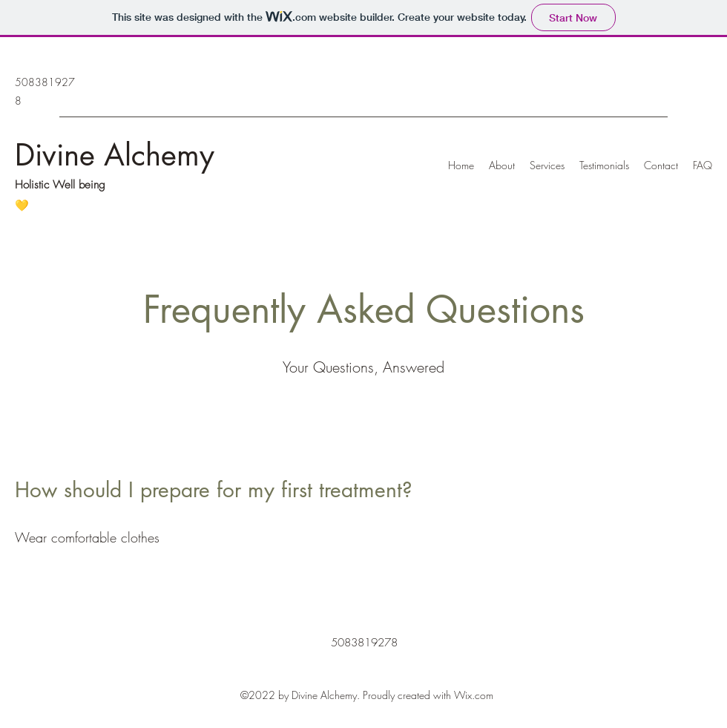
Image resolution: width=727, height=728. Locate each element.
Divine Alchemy (115, 155)
